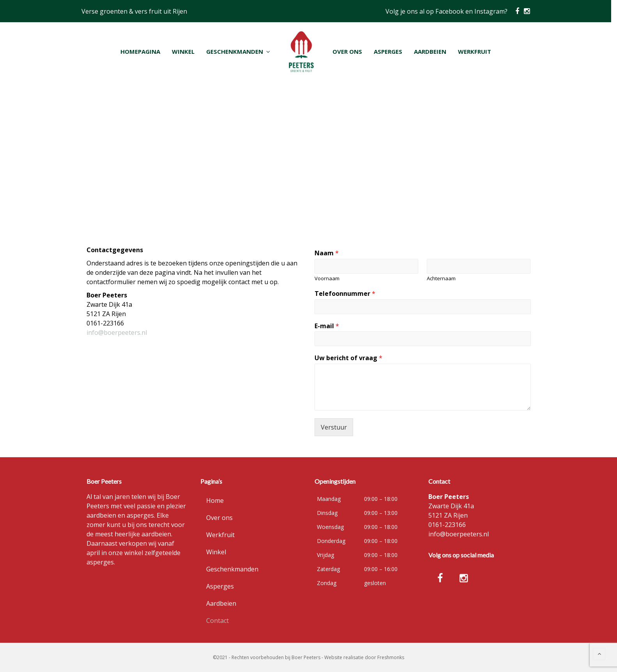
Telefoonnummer (345, 294)
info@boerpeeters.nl (117, 332)
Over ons (219, 518)
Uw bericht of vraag (348, 358)
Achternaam (441, 279)
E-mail (327, 326)
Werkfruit (220, 535)
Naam (327, 253)
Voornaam (327, 279)
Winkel (216, 552)
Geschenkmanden (232, 569)
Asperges (220, 586)
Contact (217, 621)
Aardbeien (221, 603)
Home (215, 500)
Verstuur (334, 427)
